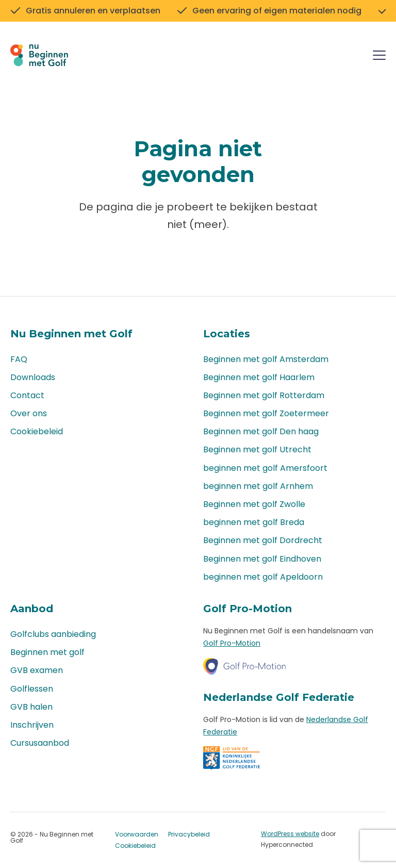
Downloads (33, 377)
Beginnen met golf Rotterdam (264, 395)
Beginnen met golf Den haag (261, 432)
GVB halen (31, 707)
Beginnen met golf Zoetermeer (266, 413)
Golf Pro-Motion (232, 643)
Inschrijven (32, 725)
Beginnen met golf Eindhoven (262, 559)
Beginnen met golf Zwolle (254, 504)
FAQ (19, 359)
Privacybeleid (189, 835)
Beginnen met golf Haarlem (259, 377)
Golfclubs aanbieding (53, 634)
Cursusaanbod (40, 743)
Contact (27, 395)
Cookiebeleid (37, 432)
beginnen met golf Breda (254, 523)
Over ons (29, 413)
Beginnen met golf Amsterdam (266, 359)
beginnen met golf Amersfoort (265, 468)
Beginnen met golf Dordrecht (263, 541)
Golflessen (32, 689)
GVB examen (37, 671)
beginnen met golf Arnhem (258, 486)
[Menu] (379, 57)
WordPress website (290, 834)
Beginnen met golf (47, 653)
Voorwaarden (137, 835)
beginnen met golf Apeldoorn (263, 577)
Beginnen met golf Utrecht (257, 450)
